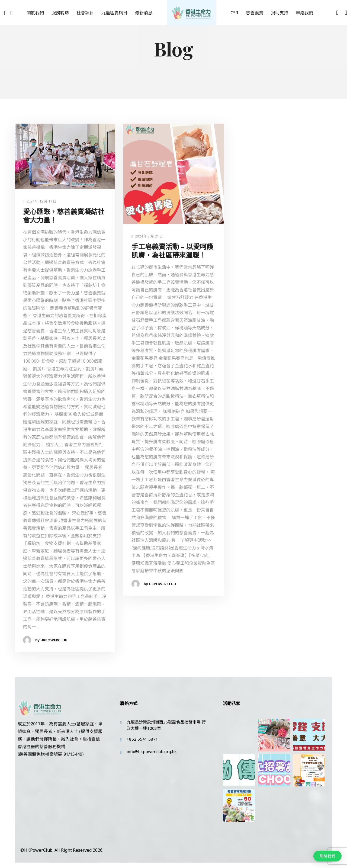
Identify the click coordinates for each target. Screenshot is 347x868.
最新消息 (144, 13)
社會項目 (85, 13)
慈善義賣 (255, 13)
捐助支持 (279, 13)
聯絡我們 (304, 13)
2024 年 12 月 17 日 (40, 201)
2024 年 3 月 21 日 (147, 236)
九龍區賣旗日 (114, 13)
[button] (327, 856)
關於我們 (35, 13)
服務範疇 (60, 13)
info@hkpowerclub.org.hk (152, 751)
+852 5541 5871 (142, 739)
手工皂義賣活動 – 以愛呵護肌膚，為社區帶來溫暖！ (172, 251)
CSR (234, 13)
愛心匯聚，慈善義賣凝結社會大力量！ (64, 216)
